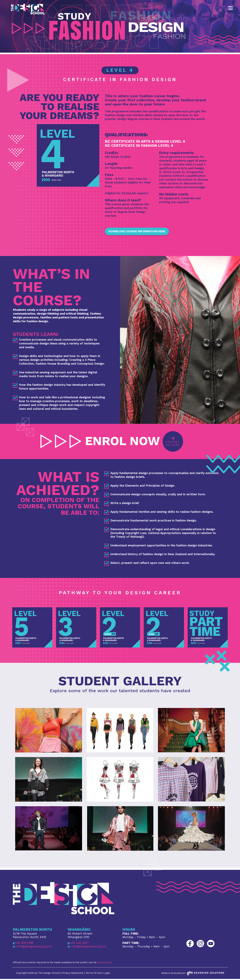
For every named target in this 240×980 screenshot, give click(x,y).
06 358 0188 (25, 944)
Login (107, 974)
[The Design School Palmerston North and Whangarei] (28, 9)
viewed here (104, 963)
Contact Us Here (174, 442)
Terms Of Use (94, 974)
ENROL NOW (100, 442)
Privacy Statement (73, 974)
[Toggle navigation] (231, 8)
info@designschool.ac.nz (34, 947)
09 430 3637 (80, 944)
